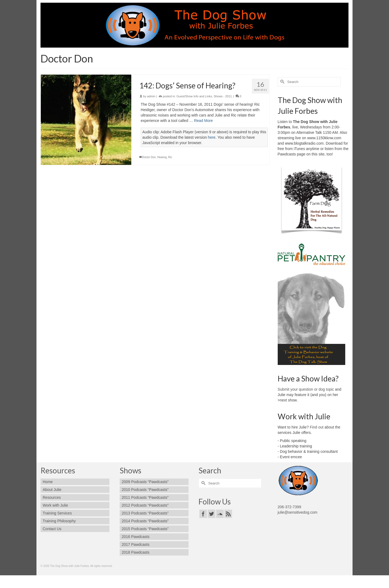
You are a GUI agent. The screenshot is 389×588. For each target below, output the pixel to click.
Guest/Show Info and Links (194, 96)
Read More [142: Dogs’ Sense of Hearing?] (203, 121)
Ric (170, 157)
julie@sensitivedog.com (298, 512)
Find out (317, 427)
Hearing (162, 157)
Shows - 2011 (223, 96)
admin (151, 96)
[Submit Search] (282, 82)
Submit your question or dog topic (306, 389)
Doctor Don (149, 157)
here (212, 137)
